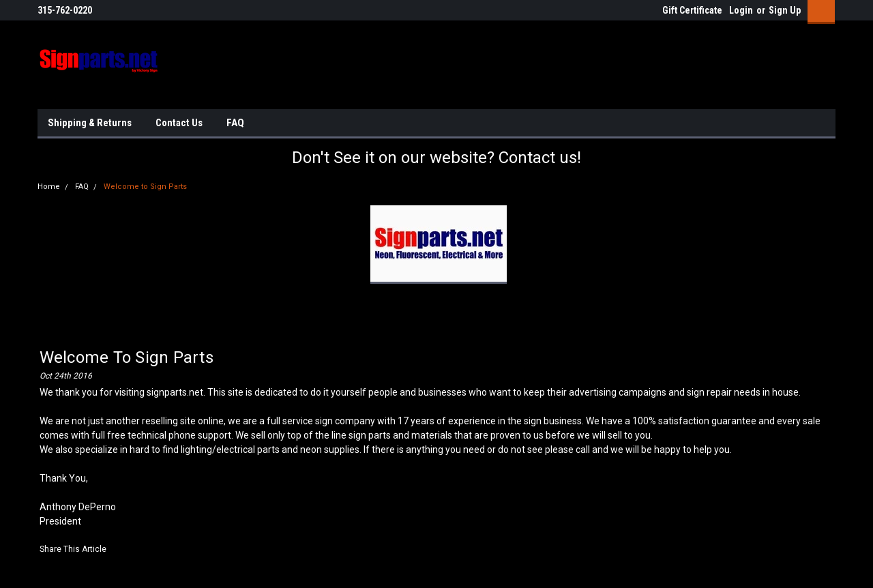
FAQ (235, 123)
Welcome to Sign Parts (145, 187)
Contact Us (179, 123)
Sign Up (785, 10)
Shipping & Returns (90, 123)
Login (741, 10)
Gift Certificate (692, 10)
